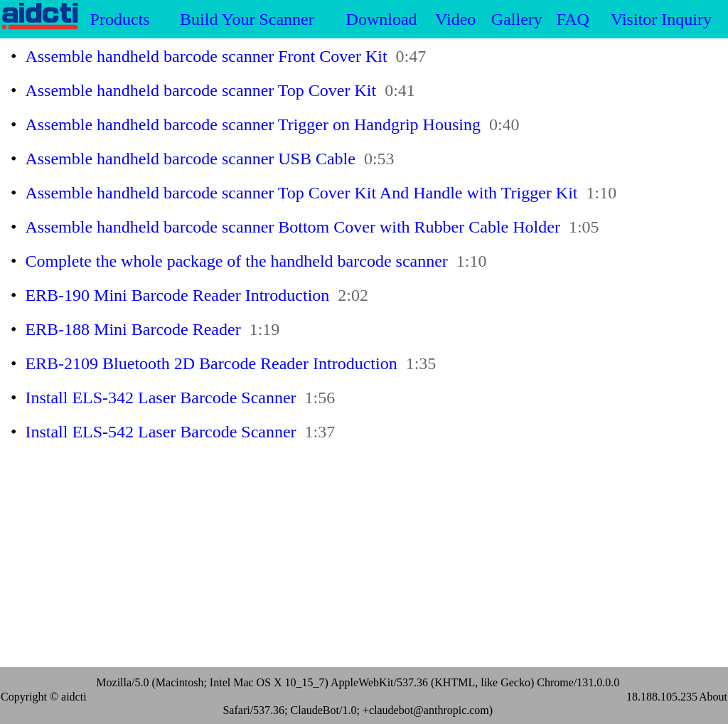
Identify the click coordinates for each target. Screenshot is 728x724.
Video (455, 19)
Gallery (517, 19)
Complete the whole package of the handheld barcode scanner (236, 261)
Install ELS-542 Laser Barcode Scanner (160, 432)
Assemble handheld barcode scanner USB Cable (190, 159)
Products (120, 19)
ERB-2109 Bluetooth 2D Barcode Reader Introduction (211, 363)
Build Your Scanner (247, 19)
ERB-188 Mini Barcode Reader (133, 329)
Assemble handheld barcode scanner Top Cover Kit (200, 90)
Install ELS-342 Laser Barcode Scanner (160, 398)
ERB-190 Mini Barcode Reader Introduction (177, 295)
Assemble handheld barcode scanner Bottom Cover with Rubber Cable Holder (292, 227)
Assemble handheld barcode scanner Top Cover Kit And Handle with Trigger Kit (301, 193)
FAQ (573, 19)
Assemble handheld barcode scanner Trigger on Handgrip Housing (253, 124)
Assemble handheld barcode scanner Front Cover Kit (206, 56)
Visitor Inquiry (661, 19)
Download (382, 19)
